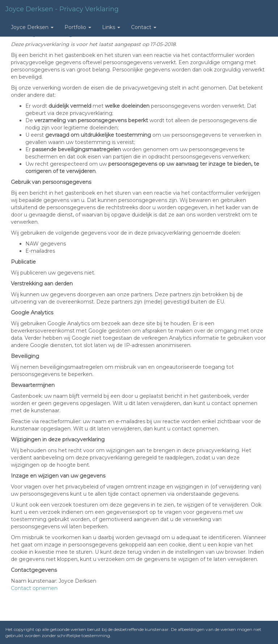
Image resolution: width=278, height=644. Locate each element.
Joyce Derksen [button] (32, 27)
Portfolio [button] (78, 27)
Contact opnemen (34, 588)
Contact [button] (144, 27)
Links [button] (111, 27)
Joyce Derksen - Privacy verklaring (62, 9)
